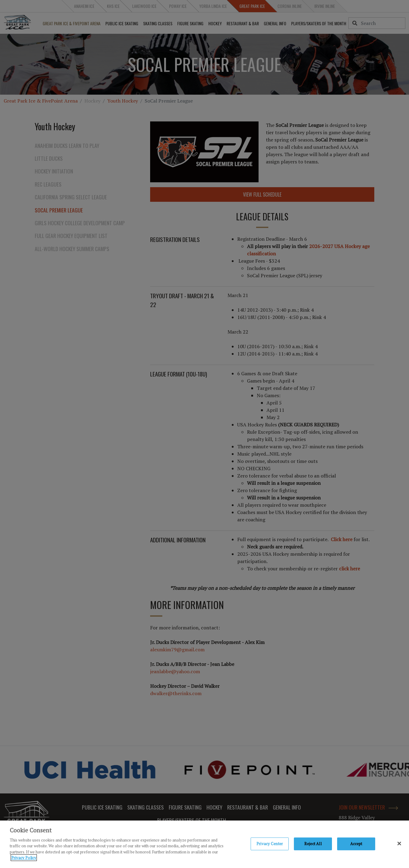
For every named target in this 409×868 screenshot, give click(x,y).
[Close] (399, 845)
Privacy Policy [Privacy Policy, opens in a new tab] (24, 859)
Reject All (313, 845)
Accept (356, 845)
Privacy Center (270, 845)
